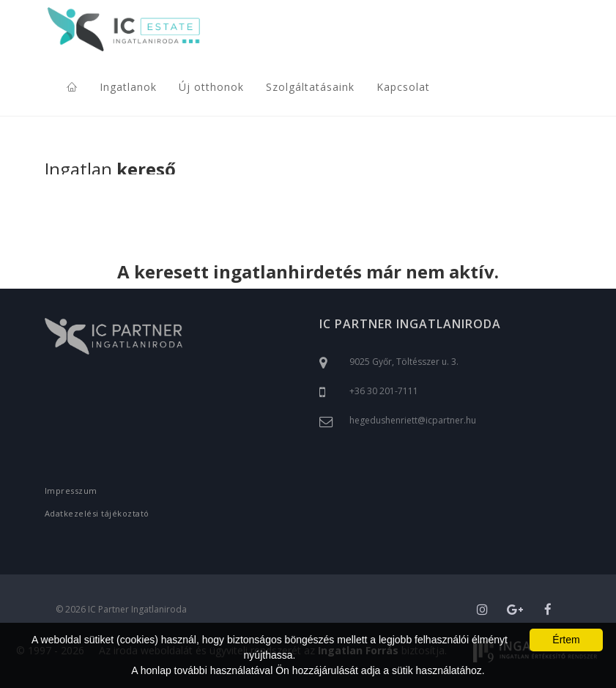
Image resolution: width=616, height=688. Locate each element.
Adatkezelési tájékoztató (97, 513)
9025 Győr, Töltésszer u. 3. (404, 362)
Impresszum (71, 491)
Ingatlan (110, 170)
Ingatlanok (128, 87)
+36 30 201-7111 (384, 391)
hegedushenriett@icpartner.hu (413, 420)
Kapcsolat (403, 87)
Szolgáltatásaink (310, 87)
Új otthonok (211, 87)
